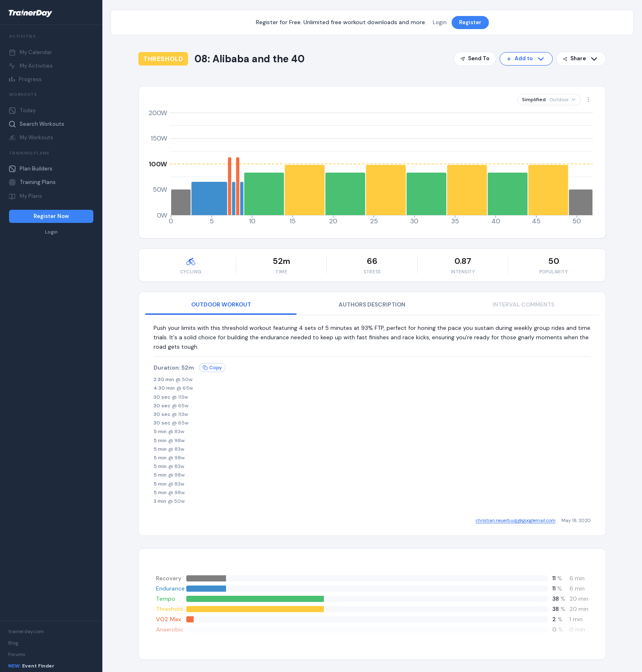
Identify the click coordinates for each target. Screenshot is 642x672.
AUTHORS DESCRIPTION (372, 304)
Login (51, 232)
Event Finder (31, 666)
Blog (13, 643)
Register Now (51, 216)
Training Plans (32, 182)
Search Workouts (37, 124)
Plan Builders (31, 169)
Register (470, 22)
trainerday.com (26, 631)
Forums (17, 654)
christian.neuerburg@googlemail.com (516, 520)
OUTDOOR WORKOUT (221, 304)
